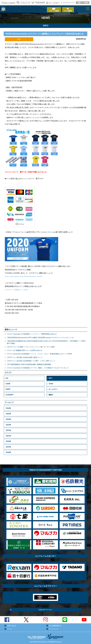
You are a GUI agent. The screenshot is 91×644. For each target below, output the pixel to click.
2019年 (8, 446)
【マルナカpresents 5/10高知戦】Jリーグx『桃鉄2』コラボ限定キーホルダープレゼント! (38, 367)
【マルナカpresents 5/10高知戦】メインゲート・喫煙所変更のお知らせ (32, 333)
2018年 (8, 451)
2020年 (8, 440)
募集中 (51, 394)
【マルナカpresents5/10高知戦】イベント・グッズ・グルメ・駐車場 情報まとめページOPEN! (39, 353)
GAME (8, 383)
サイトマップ (54, 628)
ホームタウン (53, 388)
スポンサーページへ (45, 608)
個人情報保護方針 (55, 624)
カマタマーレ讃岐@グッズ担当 (16, 288)
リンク (9, 628)
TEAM (51, 383)
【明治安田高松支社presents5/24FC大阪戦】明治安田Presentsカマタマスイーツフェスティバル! (40, 336)
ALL (7, 377)
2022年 (8, 429)
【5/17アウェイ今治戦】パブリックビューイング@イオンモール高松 (31, 346)
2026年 (8, 407)
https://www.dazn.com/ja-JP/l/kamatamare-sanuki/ (24, 275)
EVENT (8, 388)
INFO (50, 377)
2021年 (8, 435)
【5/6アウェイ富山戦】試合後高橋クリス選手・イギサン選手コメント (31, 360)
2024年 (8, 418)
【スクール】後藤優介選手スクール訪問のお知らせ (24, 349)
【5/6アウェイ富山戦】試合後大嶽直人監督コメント (25, 356)
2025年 (8, 413)
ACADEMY (9, 394)
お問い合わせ (12, 624)
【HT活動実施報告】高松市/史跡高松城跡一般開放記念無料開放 (29, 363)
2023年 (8, 424)
